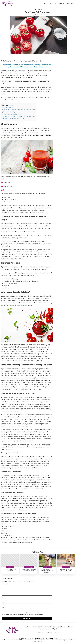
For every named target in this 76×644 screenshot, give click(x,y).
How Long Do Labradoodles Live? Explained (47, 571)
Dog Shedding (70, 4)
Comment (5, 584)
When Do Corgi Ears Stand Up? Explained (66, 570)
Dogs (35, 10)
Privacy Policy (49, 632)
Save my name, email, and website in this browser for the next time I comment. (23, 615)
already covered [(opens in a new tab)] (14, 345)
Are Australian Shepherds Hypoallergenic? (29, 570)
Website (4, 608)
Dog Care (45, 4)
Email (3, 603)
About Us (40, 632)
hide (11, 105)
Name (3, 598)
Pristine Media (34, 638)
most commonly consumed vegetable (39, 135)
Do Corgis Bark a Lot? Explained (10, 570)
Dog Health (61, 4)
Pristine (50, 638)
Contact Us (57, 632)
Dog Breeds (53, 4)
